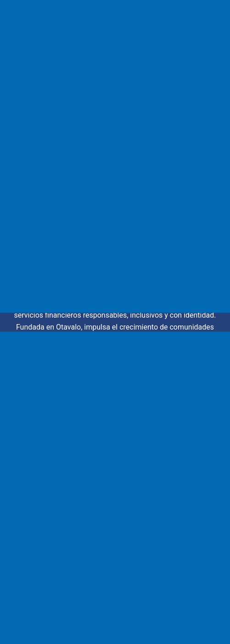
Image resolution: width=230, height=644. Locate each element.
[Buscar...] (103, 192)
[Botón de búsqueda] (195, 192)
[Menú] (214, 23)
